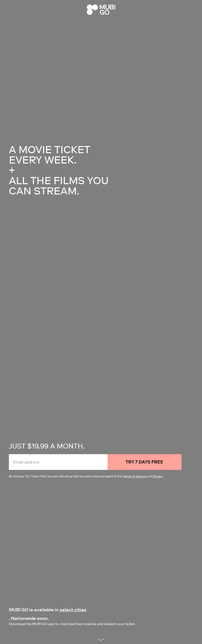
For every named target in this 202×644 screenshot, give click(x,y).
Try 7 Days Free (144, 462)
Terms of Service (135, 476)
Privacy (158, 476)
